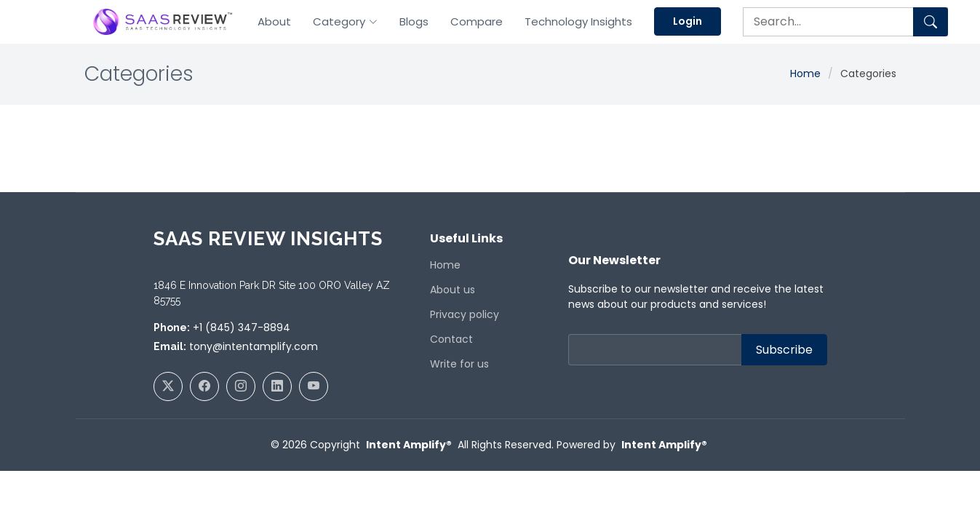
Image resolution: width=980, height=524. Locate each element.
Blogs (414, 21)
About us (453, 290)
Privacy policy (465, 314)
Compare (477, 21)
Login (688, 21)
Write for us (459, 364)
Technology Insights (578, 21)
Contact (451, 339)
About (274, 21)
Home (805, 74)
